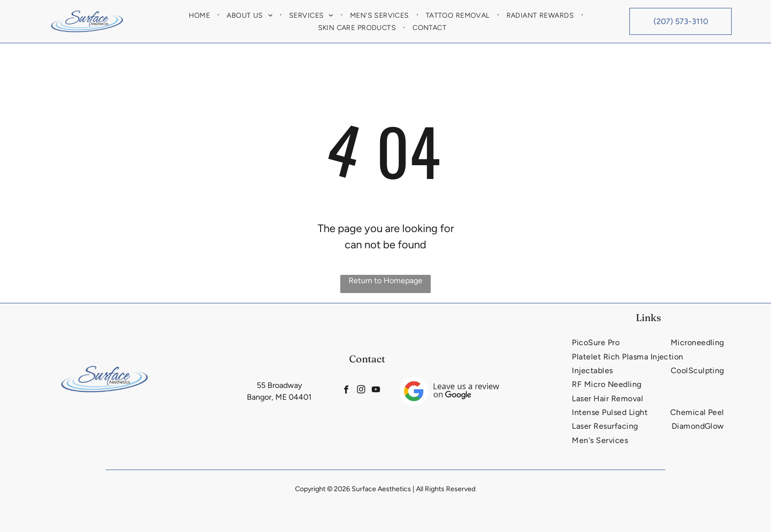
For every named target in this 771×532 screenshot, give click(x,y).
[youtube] (379, 391)
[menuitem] (201, 15)
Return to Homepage (385, 281)
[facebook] (343, 391)
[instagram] (361, 391)
